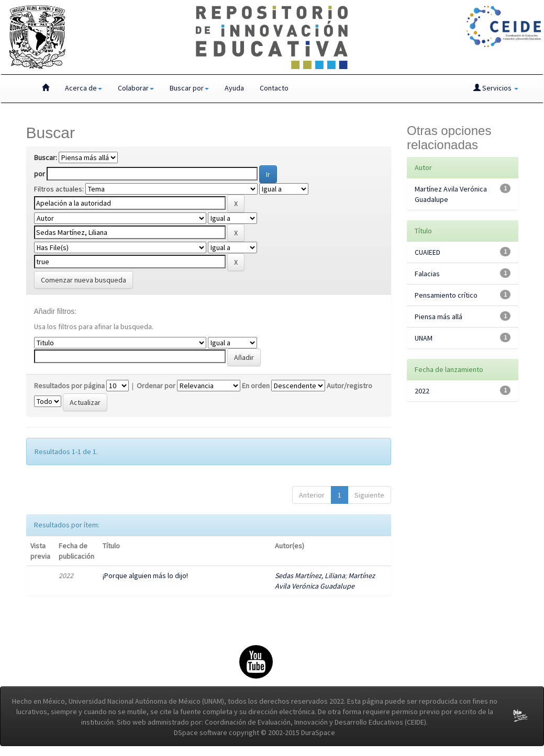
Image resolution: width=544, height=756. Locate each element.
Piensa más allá (438, 317)
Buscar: (46, 157)
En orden (256, 386)
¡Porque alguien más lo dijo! (145, 576)
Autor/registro (349, 386)
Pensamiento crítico (446, 295)
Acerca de (84, 88)
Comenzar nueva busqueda (84, 280)
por (40, 174)
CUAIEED (428, 252)
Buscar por (189, 88)
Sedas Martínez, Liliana (310, 576)
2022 (422, 391)
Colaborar (136, 88)
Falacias (427, 274)
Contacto (274, 88)
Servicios (496, 88)
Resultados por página (69, 386)
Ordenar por (156, 386)
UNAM (424, 338)
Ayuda (234, 88)
